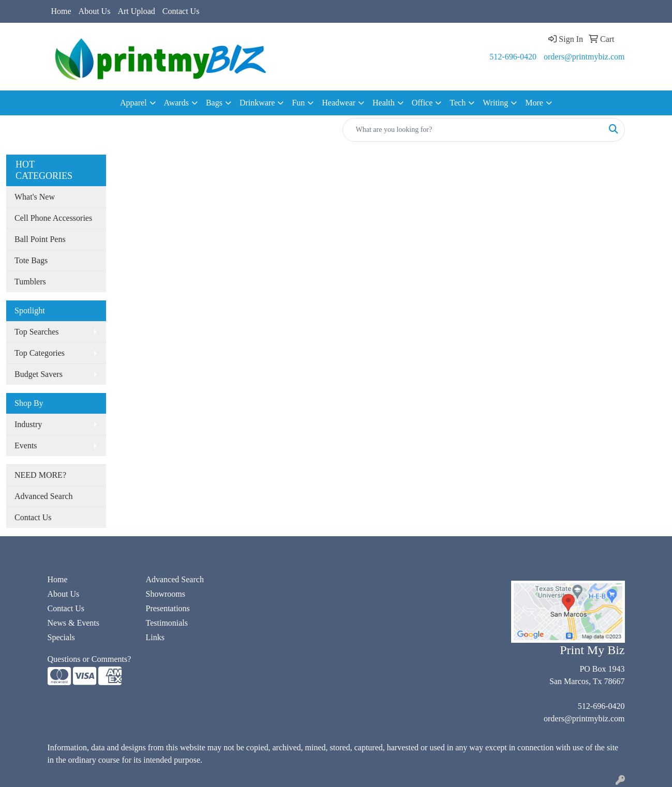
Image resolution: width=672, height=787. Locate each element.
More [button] (534, 103)
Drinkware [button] (257, 103)
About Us (95, 11)
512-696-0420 (513, 57)
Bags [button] (214, 103)
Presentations (168, 608)
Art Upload (136, 11)
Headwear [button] (339, 103)
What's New (35, 197)
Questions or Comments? (89, 659)
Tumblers (30, 282)
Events (26, 445)
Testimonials (167, 623)
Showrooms (166, 594)
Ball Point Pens (40, 239)
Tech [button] (458, 103)
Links (155, 637)
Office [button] (422, 103)
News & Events (73, 623)
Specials (61, 637)
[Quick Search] (473, 130)
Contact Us (181, 11)
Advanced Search (43, 496)
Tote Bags (31, 260)
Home (61, 11)
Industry (28, 424)
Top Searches (37, 332)
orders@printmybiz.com (584, 57)
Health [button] (384, 103)
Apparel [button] (133, 103)
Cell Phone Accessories (53, 218)
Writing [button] (495, 103)
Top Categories (40, 353)
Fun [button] (298, 103)
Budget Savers (39, 374)
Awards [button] (176, 103)
